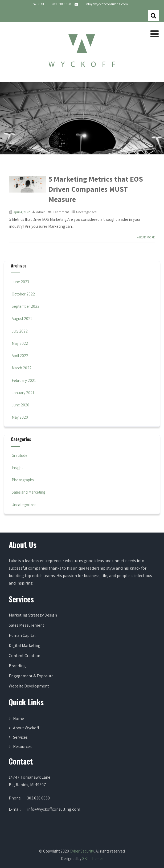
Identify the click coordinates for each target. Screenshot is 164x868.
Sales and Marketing (28, 492)
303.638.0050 (61, 4)
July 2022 (20, 331)
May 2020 (20, 417)
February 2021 (24, 380)
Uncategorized (86, 212)
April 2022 (20, 356)
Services (20, 737)
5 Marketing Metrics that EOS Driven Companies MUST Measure (96, 189)
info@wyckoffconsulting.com (107, 4)
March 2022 (22, 368)
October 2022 (23, 294)
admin (41, 212)
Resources (22, 747)
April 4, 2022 (22, 212)
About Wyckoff (26, 728)
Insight (17, 468)
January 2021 (23, 393)
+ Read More (146, 237)
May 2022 (20, 343)
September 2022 (26, 306)
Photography (22, 480)
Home (19, 719)
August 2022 (22, 319)
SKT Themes (93, 859)
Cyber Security (82, 851)
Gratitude (19, 455)
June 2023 (20, 282)
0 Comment (61, 212)
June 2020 (20, 405)
